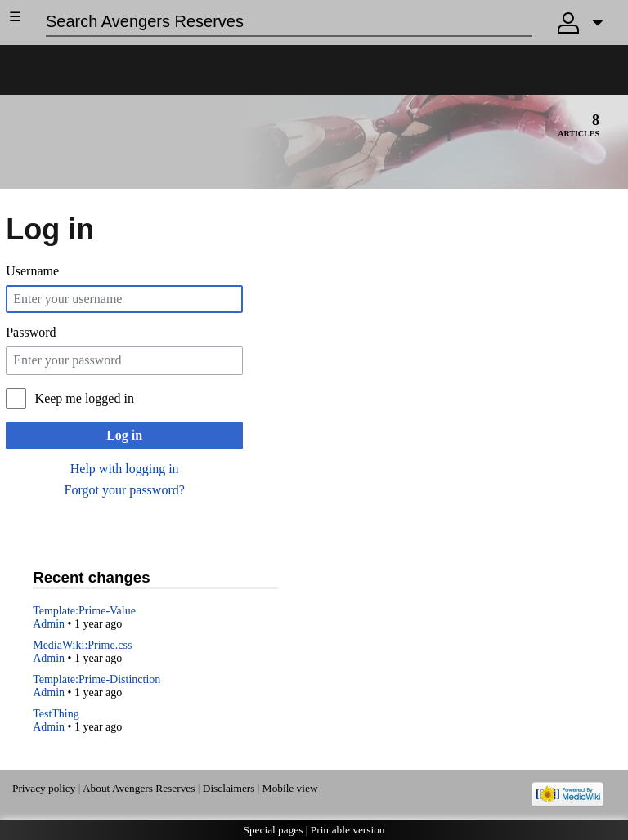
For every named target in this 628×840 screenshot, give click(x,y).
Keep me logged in (85, 398)
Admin (49, 624)
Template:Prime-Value (84, 611)
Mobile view (290, 788)
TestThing (56, 714)
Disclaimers (229, 788)
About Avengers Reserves (139, 788)
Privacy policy (44, 788)
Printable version (348, 830)
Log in (124, 435)
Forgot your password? (125, 490)
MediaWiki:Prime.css (82, 645)
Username (32, 271)
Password (31, 332)
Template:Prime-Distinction (96, 679)
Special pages (274, 830)
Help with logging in (125, 469)
